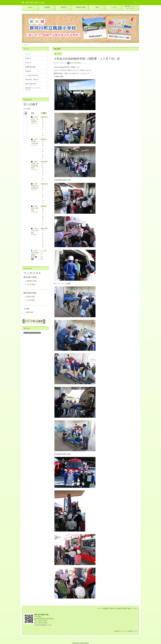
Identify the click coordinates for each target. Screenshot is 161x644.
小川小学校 (31, 285)
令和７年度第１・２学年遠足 (35, 141)
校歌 (129, 608)
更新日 (45, 113)
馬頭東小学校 (32, 281)
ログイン (136, 3)
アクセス (135, 608)
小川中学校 (31, 300)
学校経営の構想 (121, 608)
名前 (33, 113)
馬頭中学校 (31, 297)
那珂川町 (30, 312)
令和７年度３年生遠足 (35, 208)
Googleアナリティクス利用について (126, 631)
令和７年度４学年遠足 (35, 231)
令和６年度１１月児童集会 (35, 119)
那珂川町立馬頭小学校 (35, 3)
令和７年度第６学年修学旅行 (35, 186)
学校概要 (105, 608)
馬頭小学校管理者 (74, 63)
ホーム (26, 45)
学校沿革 (112, 608)
